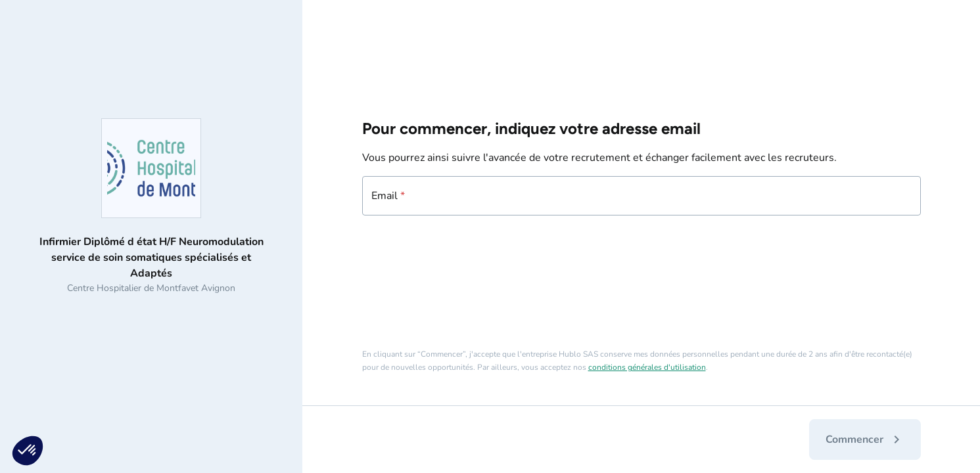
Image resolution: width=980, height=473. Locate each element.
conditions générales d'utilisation (647, 367)
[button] (28, 451)
